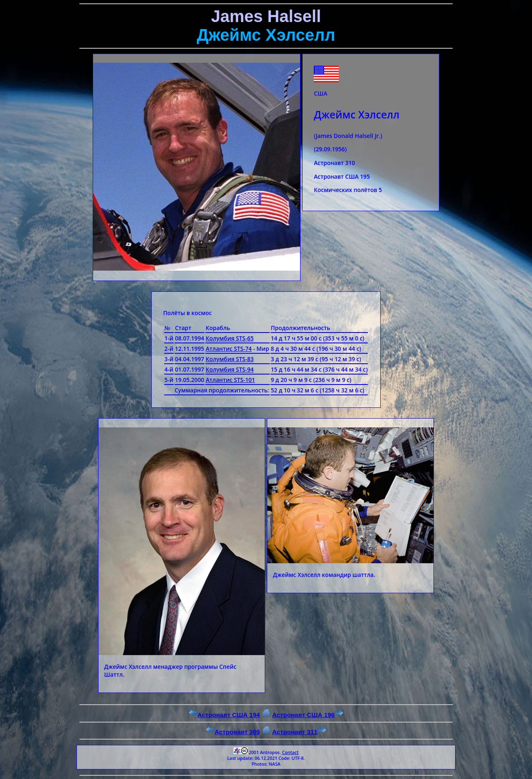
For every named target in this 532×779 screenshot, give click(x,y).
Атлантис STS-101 (230, 380)
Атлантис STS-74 (229, 349)
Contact (290, 752)
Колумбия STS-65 (230, 338)
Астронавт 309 (233, 732)
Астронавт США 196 (308, 715)
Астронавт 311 (299, 732)
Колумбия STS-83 (230, 359)
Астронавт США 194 (224, 715)
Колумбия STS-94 (230, 369)
